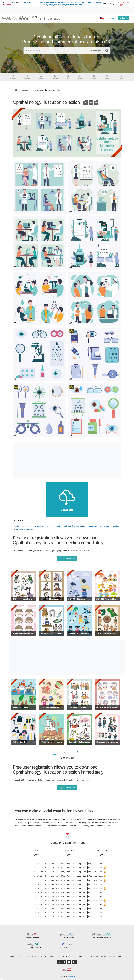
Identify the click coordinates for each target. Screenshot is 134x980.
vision (82, 526)
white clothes (39, 526)
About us (94, 956)
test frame (31, 530)
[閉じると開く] (2, 979)
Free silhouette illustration (101, 938)
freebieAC (72, 976)
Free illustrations (33, 938)
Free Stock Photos (67, 938)
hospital (16, 526)
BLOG (57, 19)
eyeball (22, 530)
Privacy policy (32, 956)
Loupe (15, 530)
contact (116, 526)
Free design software (33, 948)
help (12, 956)
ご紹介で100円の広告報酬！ (123, 4)
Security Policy (115, 956)
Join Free (20, 956)
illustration (25, 90)
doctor (23, 526)
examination (50, 526)
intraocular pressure (94, 526)
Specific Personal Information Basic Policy (56, 956)
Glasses (75, 526)
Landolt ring (66, 526)
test (58, 526)
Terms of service (81, 956)
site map (104, 956)
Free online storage (67, 947)
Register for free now (67, 558)
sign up (112, 18)
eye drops (108, 526)
